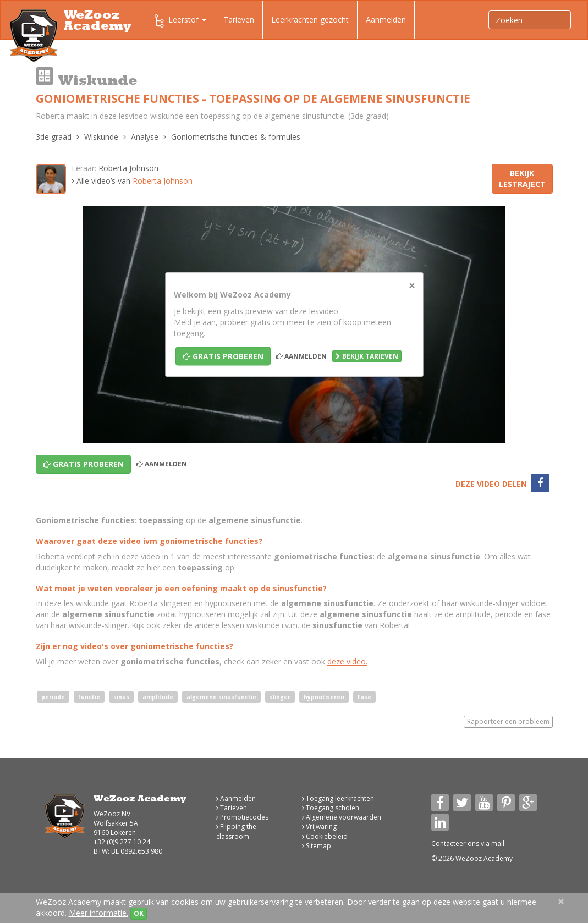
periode (53, 697)
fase (364, 697)
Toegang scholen (331, 808)
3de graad (54, 137)
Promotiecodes (242, 817)
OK (139, 913)
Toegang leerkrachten (338, 798)
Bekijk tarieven (367, 356)
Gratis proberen (223, 356)
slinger (280, 697)
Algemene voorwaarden (342, 817)
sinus (121, 697)
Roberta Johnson (128, 168)
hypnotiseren (324, 697)
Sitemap (317, 846)
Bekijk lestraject (522, 178)
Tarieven (239, 20)
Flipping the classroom (236, 831)
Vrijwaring (319, 826)
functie (89, 697)
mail (498, 844)
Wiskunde (101, 137)
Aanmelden (386, 20)
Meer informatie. (98, 913)
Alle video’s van (132, 181)
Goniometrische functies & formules (236, 137)
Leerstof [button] (179, 21)
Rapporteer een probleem (508, 721)
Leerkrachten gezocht (310, 20)
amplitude (158, 697)
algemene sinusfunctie (221, 697)
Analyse (145, 137)
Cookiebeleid (325, 836)
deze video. (347, 661)
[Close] (412, 286)
